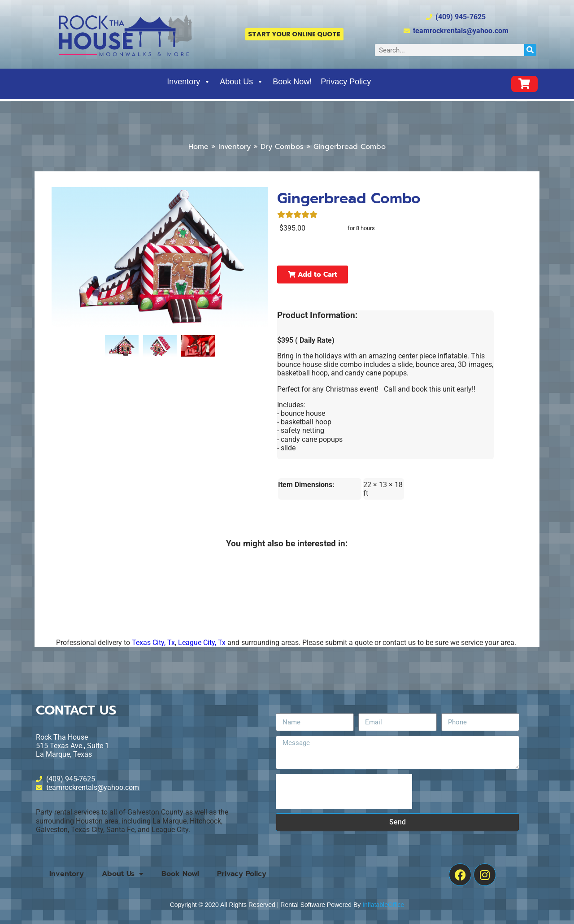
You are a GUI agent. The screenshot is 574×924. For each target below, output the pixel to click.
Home (198, 147)
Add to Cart (313, 275)
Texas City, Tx (153, 643)
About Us (242, 82)
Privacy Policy (346, 82)
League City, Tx (202, 643)
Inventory (189, 82)
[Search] (530, 50)
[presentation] (344, 791)
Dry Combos (282, 147)
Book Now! (292, 82)
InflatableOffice (383, 905)
